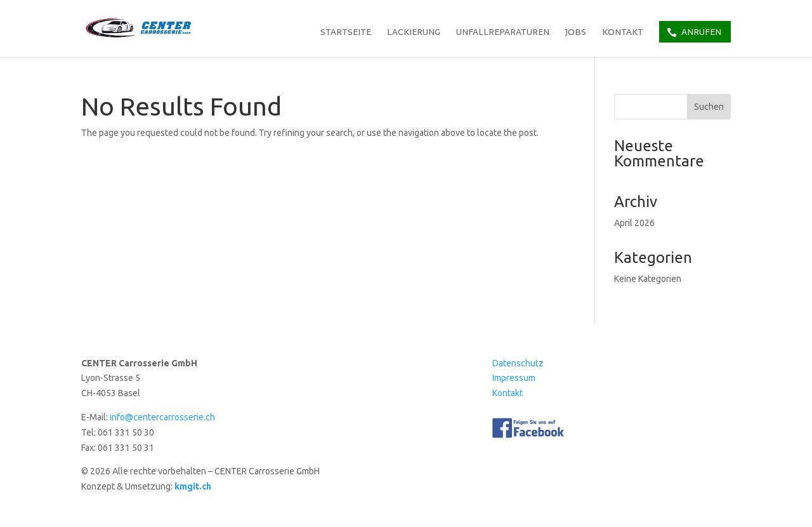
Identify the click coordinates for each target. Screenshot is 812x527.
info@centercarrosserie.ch (162, 417)
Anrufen (701, 32)
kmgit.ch (193, 486)
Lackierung (414, 33)
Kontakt (623, 33)
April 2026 (634, 223)
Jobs (576, 33)
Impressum (514, 378)
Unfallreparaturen (503, 33)
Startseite (346, 33)
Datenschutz (518, 363)
